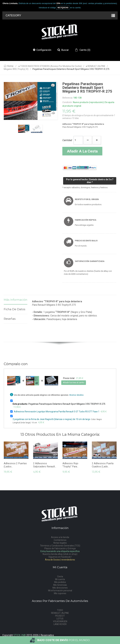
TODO (60, 610)
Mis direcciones (60, 588)
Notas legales (60, 543)
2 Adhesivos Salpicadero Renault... (45, 465)
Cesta (60, 576)
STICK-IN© (20, 635)
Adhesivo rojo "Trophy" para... (70, 465)
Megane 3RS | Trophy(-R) (16, 69)
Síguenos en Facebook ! (60, 557)
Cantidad (67, 140)
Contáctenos (60, 540)
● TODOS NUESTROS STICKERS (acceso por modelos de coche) (50, 66)
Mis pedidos (60, 582)
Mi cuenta (60, 579)
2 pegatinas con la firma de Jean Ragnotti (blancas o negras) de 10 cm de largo (51, 419)
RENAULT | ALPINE (60, 613)
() (85, 50)
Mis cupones (60, 593)
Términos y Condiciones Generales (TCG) (60, 546)
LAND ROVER (60, 624)
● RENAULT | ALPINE (96, 66)
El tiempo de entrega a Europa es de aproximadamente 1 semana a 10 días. (89, 117)
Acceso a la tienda (60, 537)
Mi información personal (60, 591)
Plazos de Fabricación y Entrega (60, 548)
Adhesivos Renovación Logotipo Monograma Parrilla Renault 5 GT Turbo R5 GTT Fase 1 (57, 412)
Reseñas (10, 319)
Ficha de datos (15, 309)
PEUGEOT (60, 616)
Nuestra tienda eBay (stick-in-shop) (60, 554)
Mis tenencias (60, 585)
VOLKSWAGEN (60, 621)
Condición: (67, 102)
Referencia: (68, 98)
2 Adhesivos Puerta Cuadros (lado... (103, 465)
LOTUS (60, 619)
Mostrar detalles (76, 395)
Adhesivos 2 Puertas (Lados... (15, 465)
